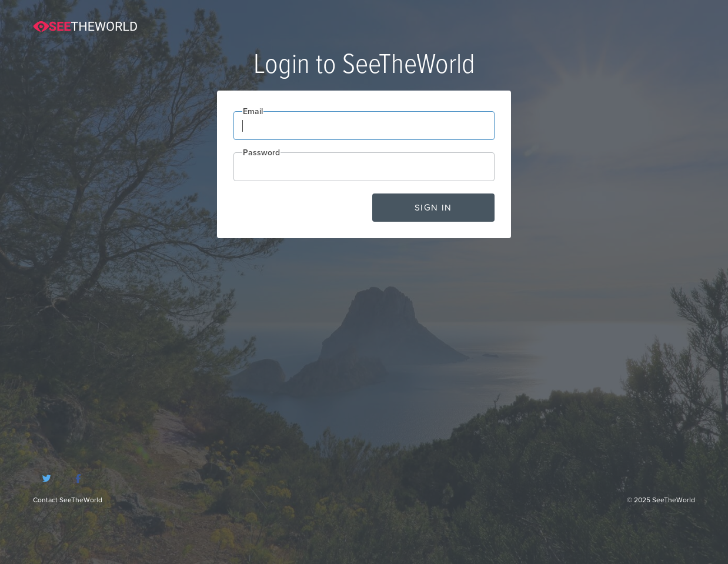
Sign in (433, 208)
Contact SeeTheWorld (68, 500)
